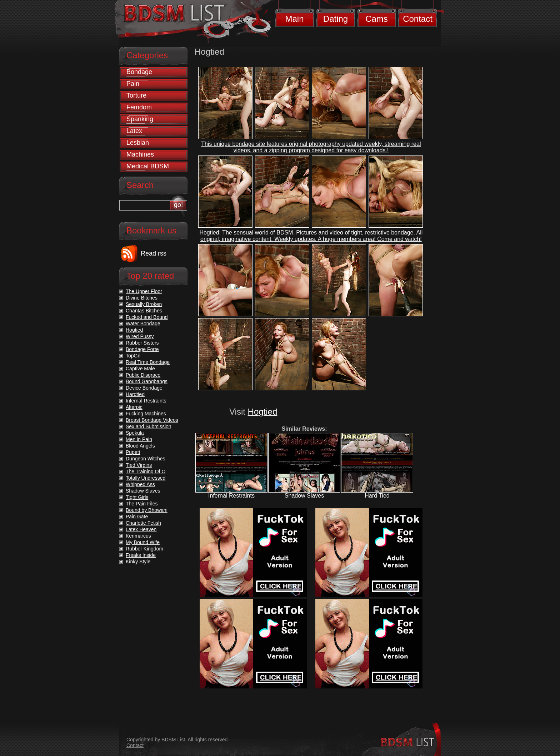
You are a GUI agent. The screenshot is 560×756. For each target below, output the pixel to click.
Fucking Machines (146, 414)
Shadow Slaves (304, 496)
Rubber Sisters (142, 343)
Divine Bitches (142, 298)
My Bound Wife (143, 542)
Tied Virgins (139, 465)
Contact (418, 19)
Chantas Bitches (144, 311)
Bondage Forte (142, 349)
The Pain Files (142, 504)
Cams (377, 19)
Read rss (154, 253)
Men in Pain (139, 439)
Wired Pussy (140, 336)
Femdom (139, 107)
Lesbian (138, 143)
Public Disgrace (143, 375)
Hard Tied (377, 496)
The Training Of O (146, 471)
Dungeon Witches (146, 459)
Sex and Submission (149, 426)
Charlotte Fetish (143, 523)
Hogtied (263, 412)
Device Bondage (144, 388)
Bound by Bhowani (147, 510)
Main (294, 19)
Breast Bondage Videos (152, 420)
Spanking (140, 119)
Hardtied (135, 394)
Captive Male (140, 369)
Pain (133, 84)
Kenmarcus (138, 536)
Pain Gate (137, 517)
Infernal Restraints (231, 496)
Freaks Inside (141, 555)
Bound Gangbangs (147, 381)
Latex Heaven (141, 529)
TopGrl (133, 356)
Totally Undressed (146, 478)
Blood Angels (140, 446)
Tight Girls (137, 497)
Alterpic (134, 407)
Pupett (133, 452)
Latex (134, 131)
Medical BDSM (148, 166)
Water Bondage (143, 323)
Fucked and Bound (147, 317)
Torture (136, 95)
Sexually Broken (144, 304)
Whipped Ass (140, 484)
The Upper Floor (144, 291)
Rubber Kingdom (144, 549)
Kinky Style (138, 562)
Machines (140, 154)
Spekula (135, 433)
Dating (336, 19)
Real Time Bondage (148, 362)
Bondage (139, 72)
